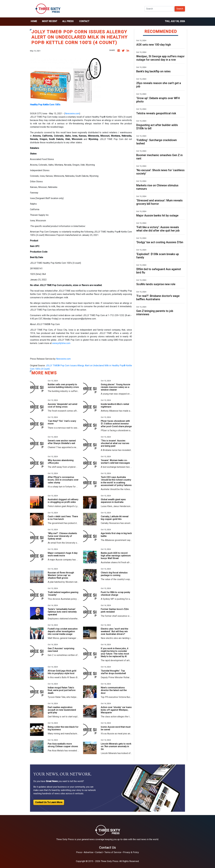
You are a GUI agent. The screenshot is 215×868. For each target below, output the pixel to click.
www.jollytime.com (61, 343)
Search (180, 9)
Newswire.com (72, 114)
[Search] (159, 9)
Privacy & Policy (131, 852)
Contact (84, 21)
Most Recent (50, 21)
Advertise (89, 852)
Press (79, 852)
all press (68, 21)
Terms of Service (113, 852)
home (34, 21)
